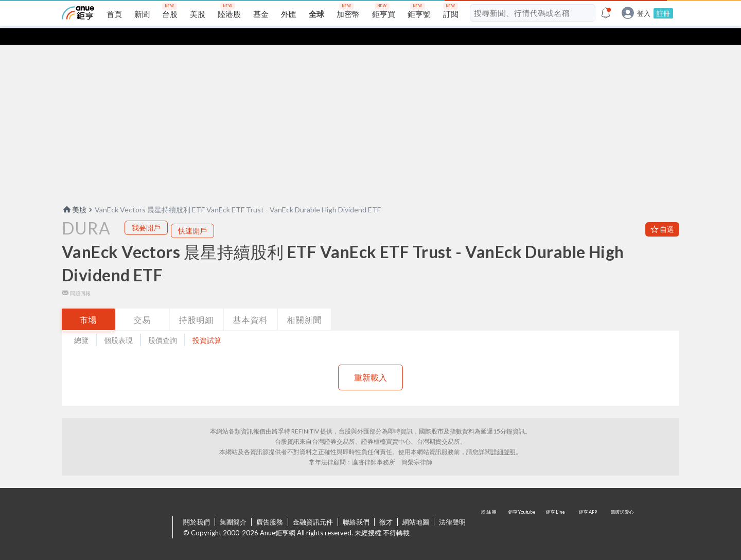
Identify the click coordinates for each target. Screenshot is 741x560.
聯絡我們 (356, 505)
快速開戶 (192, 214)
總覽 (81, 324)
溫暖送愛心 (622, 512)
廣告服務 (270, 505)
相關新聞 (305, 303)
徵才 (386, 505)
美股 (74, 193)
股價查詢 (163, 324)
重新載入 (370, 361)
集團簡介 (233, 505)
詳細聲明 (503, 435)
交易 (143, 303)
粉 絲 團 (490, 512)
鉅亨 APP (589, 512)
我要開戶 (146, 211)
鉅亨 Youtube (523, 512)
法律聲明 (452, 505)
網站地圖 (416, 505)
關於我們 (197, 505)
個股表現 (118, 324)
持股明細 (197, 303)
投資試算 (207, 324)
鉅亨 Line (556, 512)
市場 (89, 303)
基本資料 (251, 303)
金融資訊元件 (313, 505)
